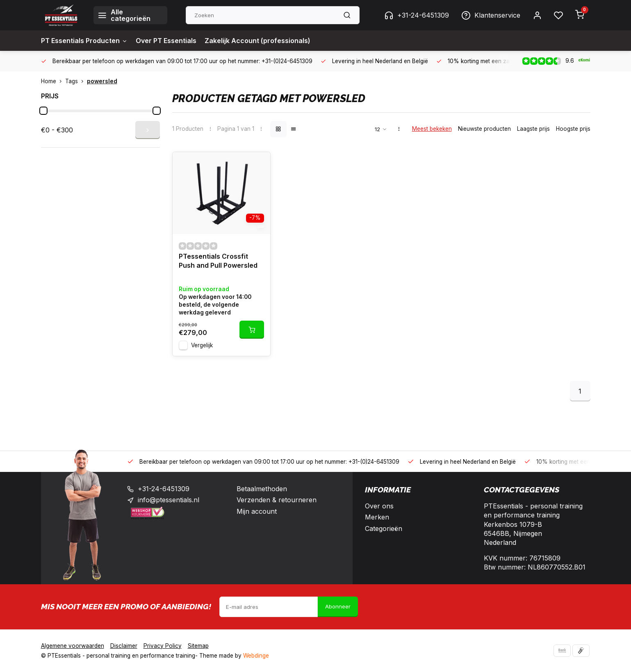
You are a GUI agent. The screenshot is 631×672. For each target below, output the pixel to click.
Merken (377, 517)
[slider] (43, 111)
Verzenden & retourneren (277, 500)
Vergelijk (202, 345)
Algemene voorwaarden (73, 646)
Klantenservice (491, 15)
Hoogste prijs (573, 129)
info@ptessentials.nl (169, 500)
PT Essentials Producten (84, 41)
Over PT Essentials (166, 41)
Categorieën (384, 528)
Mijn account (257, 511)
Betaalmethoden (262, 489)
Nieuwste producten (484, 129)
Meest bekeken (432, 129)
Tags (76, 81)
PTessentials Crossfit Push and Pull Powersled (218, 261)
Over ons (379, 506)
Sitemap (198, 646)
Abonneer (338, 606)
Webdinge (256, 656)
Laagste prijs (533, 129)
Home (53, 81)
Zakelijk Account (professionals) (257, 41)
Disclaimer (124, 646)
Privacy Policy (163, 646)
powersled (102, 81)
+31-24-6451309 (417, 15)
